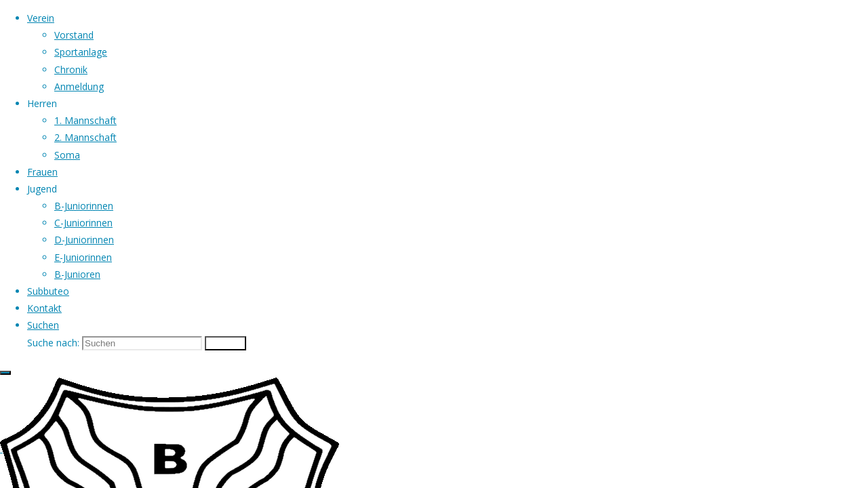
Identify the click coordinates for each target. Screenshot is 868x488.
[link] (43, 325)
